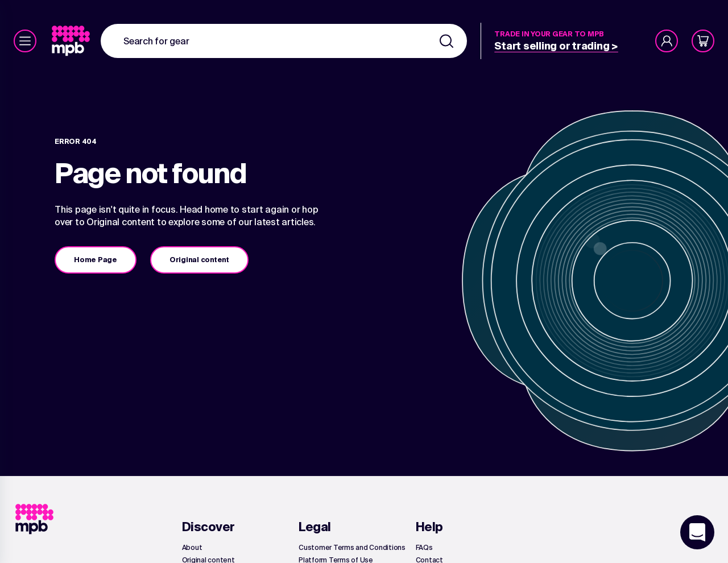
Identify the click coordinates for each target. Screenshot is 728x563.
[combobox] (284, 41)
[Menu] (25, 41)
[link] (72, 41)
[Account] (667, 41)
